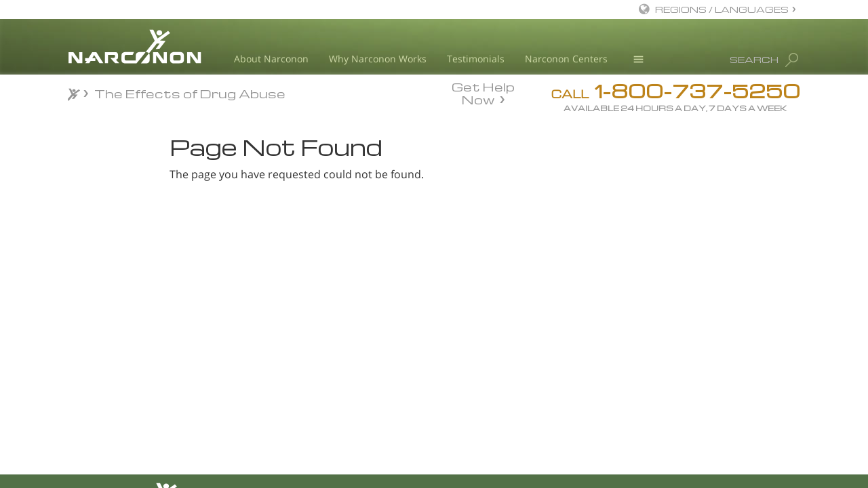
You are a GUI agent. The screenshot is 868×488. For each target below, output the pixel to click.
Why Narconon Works (378, 59)
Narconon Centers (566, 59)
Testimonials (476, 59)
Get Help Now (483, 92)
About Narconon (271, 59)
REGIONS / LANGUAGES (722, 9)
